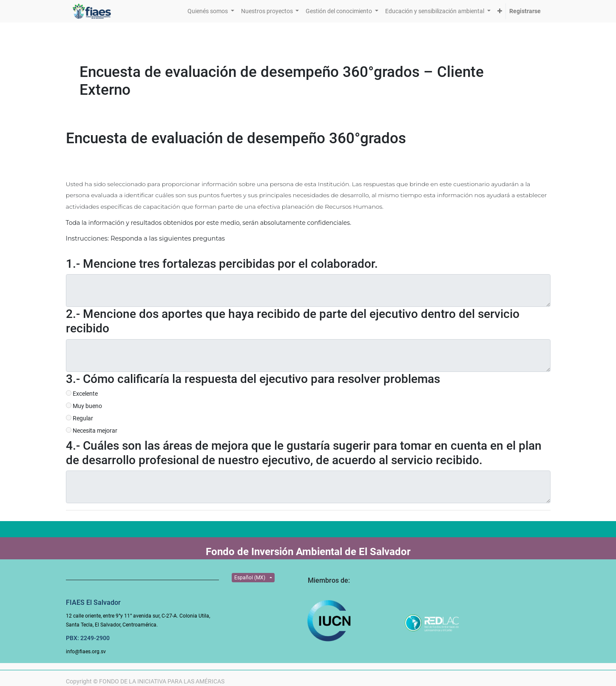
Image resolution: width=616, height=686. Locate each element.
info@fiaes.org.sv (86, 652)
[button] (500, 11)
